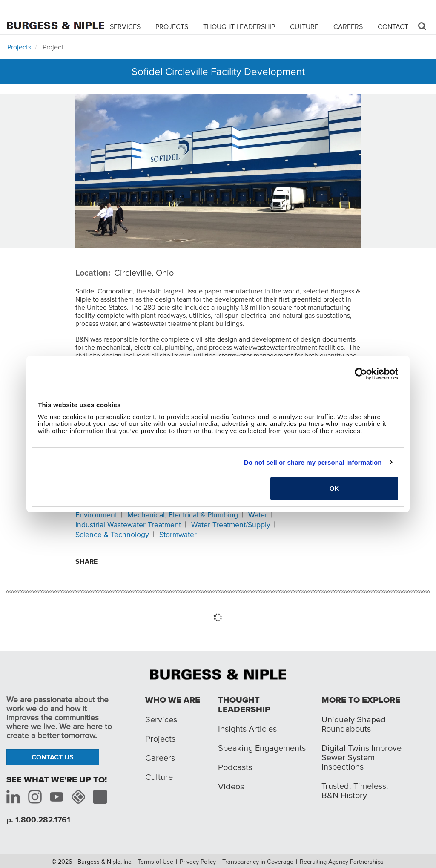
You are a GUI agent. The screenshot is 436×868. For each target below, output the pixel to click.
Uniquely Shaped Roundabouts (354, 724)
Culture (304, 26)
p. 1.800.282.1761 (38, 820)
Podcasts (235, 767)
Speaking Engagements (262, 748)
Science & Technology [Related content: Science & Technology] (112, 535)
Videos (231, 786)
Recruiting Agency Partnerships (342, 862)
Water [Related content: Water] (258, 515)
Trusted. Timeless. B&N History (355, 790)
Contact (393, 26)
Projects (172, 26)
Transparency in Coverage (258, 862)
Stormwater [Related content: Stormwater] (178, 535)
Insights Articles (247, 729)
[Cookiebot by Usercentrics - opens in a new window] (361, 374)
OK (334, 488)
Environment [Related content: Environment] (96, 515)
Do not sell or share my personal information (313, 462)
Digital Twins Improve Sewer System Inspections (361, 757)
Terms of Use (156, 862)
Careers (348, 26)
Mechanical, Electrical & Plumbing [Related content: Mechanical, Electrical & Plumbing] (183, 515)
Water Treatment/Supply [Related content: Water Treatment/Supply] (231, 525)
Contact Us (53, 757)
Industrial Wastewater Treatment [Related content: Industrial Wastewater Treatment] (128, 525)
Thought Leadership (239, 26)
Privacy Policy (198, 862)
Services (125, 26)
